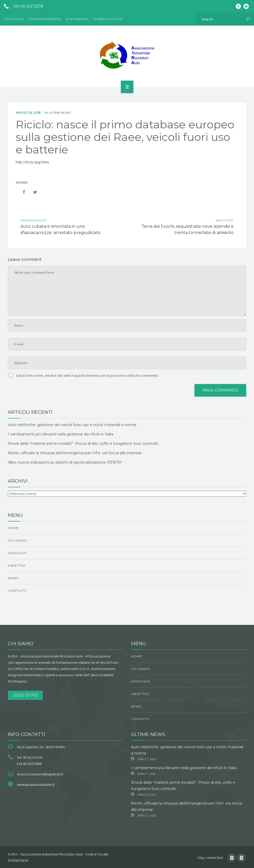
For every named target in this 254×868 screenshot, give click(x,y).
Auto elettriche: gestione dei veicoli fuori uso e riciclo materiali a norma (72, 425)
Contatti (17, 591)
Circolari (14, 19)
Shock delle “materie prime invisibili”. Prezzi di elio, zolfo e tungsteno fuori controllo (83, 444)
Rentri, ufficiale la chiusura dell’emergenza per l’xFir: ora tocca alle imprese (75, 453)
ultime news (60, 113)
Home (13, 528)
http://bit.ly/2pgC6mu (32, 162)
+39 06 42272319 (22, 6)
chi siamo (17, 540)
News (13, 578)
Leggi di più (25, 695)
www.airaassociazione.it (36, 785)
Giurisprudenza (45, 19)
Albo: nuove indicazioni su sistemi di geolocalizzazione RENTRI (65, 462)
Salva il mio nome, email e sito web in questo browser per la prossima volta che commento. (87, 375)
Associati (17, 553)
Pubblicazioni (108, 19)
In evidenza (77, 19)
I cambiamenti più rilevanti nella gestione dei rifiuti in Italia (61, 434)
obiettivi (17, 565)
